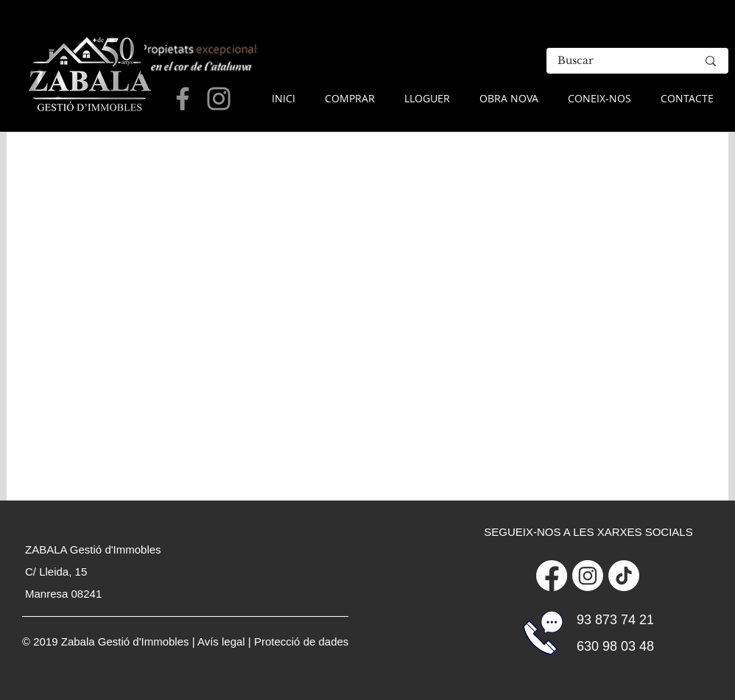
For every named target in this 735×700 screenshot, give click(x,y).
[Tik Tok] (624, 576)
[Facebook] (552, 576)
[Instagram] (588, 576)
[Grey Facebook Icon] (183, 99)
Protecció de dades (301, 641)
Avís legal (221, 641)
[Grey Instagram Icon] (219, 99)
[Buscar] (616, 61)
